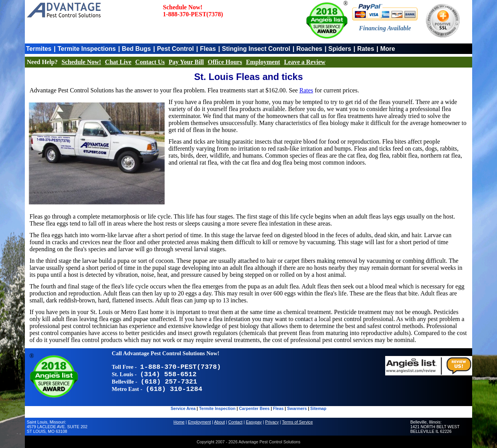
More (388, 49)
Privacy (272, 422)
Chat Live (118, 62)
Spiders (340, 49)
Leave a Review (305, 62)
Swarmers (297, 408)
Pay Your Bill (186, 62)
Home (179, 422)
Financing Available (385, 28)
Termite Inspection (217, 408)
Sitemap (318, 408)
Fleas (208, 49)
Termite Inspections (87, 49)
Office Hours (225, 62)
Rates (366, 49)
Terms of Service (297, 422)
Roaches (309, 49)
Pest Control (175, 49)
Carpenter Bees (254, 408)
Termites (39, 49)
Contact (235, 422)
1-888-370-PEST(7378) (193, 14)
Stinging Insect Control (256, 49)
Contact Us (150, 62)
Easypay (254, 422)
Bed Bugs (136, 49)
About (219, 422)
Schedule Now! (82, 62)
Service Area (183, 408)
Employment (263, 62)
